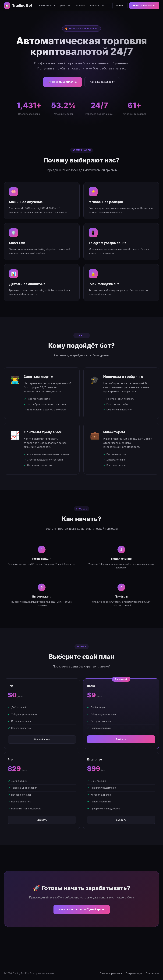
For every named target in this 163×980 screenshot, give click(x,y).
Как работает (98, 5)
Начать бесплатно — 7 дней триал (82, 909)
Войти (120, 5)
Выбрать (121, 739)
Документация (134, 973)
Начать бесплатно (144, 5)
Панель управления (111, 973)
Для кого (65, 5)
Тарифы (80, 5)
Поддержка (153, 973)
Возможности (47, 5)
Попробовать (42, 739)
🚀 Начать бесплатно (62, 82)
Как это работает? (102, 82)
